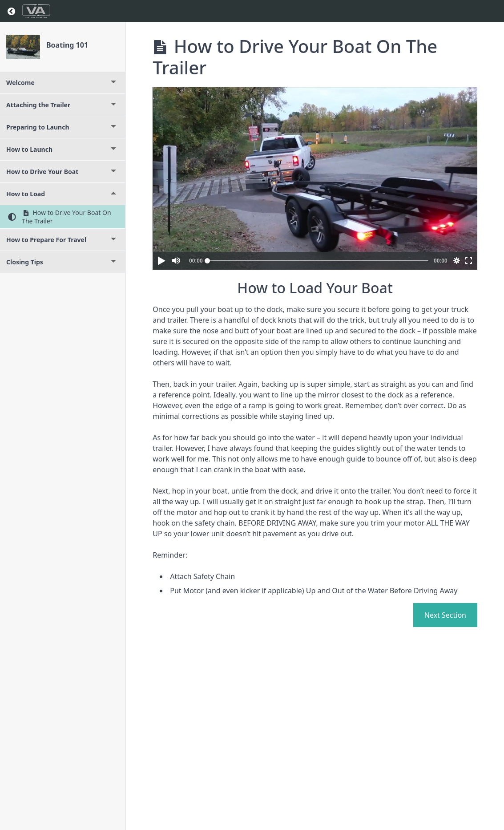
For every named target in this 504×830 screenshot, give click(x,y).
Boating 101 (67, 45)
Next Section (445, 615)
